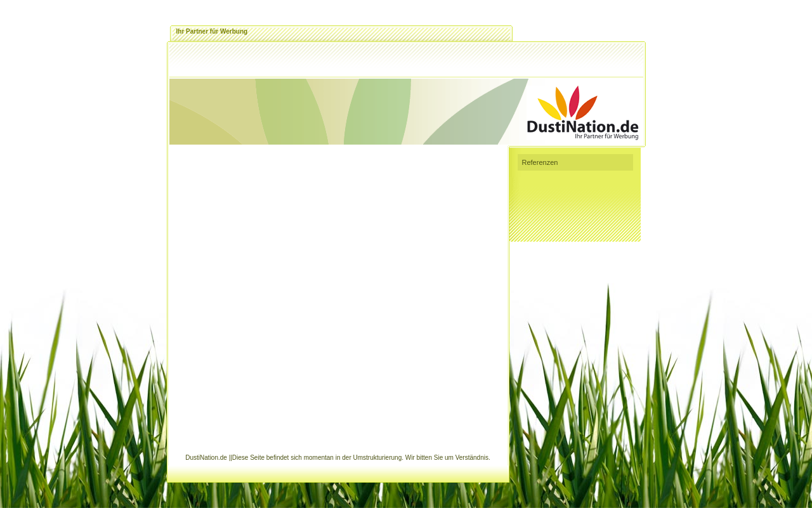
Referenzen (540, 162)
